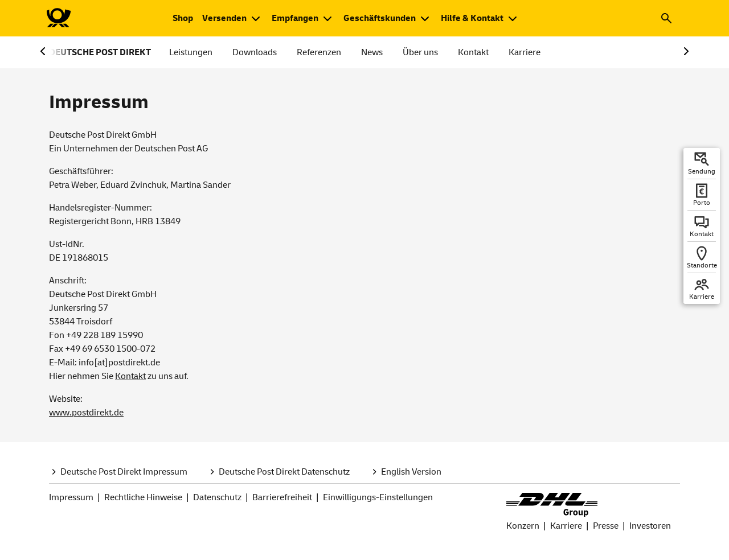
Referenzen (319, 52)
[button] (666, 18)
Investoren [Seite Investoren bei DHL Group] (650, 526)
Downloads (255, 52)
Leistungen (191, 52)
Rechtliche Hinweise (143, 497)
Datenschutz (217, 497)
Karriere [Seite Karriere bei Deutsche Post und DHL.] (566, 526)
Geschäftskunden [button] (380, 18)
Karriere (525, 52)
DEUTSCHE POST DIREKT (100, 52)
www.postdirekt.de (86, 413)
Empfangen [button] (295, 18)
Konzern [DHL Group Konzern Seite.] (523, 526)
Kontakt (473, 52)
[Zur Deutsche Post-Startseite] (58, 18)
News (372, 52)
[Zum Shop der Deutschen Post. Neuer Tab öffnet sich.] (183, 18)
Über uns (420, 52)
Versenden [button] (224, 18)
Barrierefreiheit (282, 497)
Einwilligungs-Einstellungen (378, 497)
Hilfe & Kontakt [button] (472, 18)
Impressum (71, 497)
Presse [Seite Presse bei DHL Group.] (606, 526)
